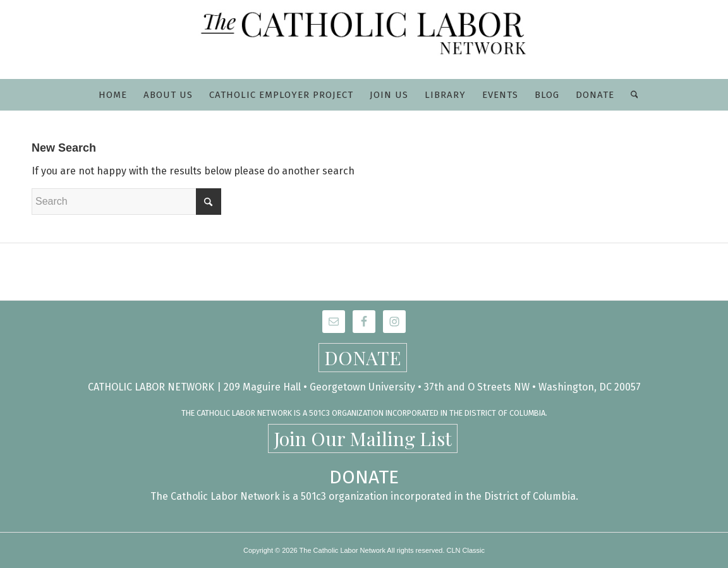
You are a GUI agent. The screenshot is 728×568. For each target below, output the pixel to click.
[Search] (630, 95)
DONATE (363, 358)
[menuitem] (113, 95)
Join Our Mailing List (363, 438)
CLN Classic (466, 550)
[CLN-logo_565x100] (364, 39)
